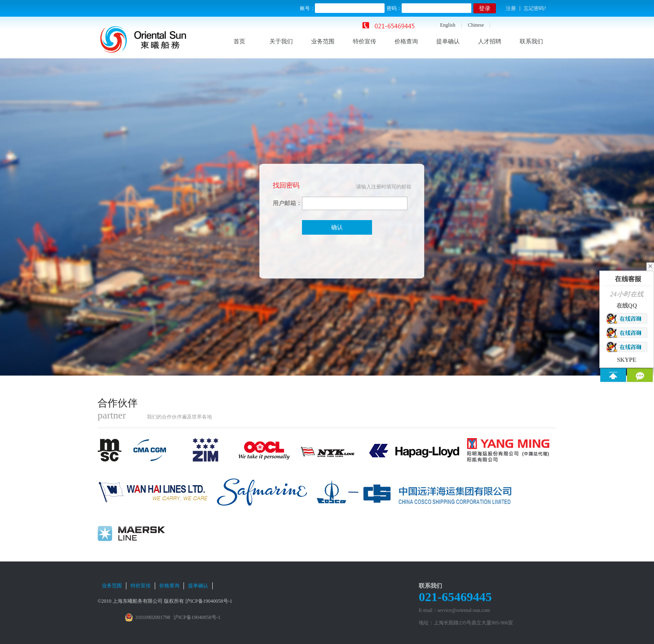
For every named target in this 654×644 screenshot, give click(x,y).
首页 (239, 41)
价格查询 (406, 41)
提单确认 (448, 41)
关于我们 (281, 41)
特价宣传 (365, 41)
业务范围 (323, 41)
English (448, 25)
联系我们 (531, 41)
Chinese (476, 25)
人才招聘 (490, 41)
